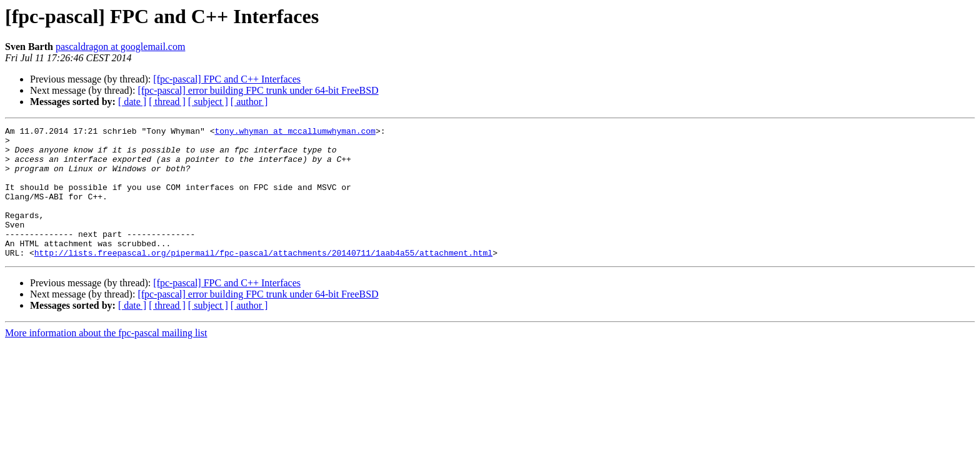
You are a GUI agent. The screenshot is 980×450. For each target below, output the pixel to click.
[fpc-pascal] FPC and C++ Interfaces (227, 79)
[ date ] (132, 102)
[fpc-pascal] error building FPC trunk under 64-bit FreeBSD (258, 90)
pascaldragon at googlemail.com (120, 47)
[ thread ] (167, 102)
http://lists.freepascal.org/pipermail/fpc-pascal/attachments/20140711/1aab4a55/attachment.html (263, 279)
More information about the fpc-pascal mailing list (106, 359)
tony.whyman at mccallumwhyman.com (295, 132)
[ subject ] (208, 102)
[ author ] (249, 102)
